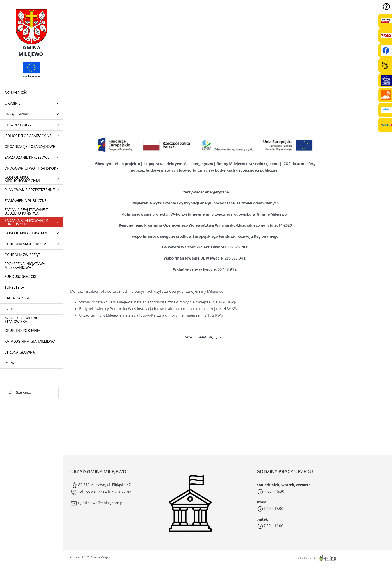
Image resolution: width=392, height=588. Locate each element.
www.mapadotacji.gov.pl (205, 336)
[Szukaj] (10, 392)
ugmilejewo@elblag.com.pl (97, 503)
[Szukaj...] (32, 392)
